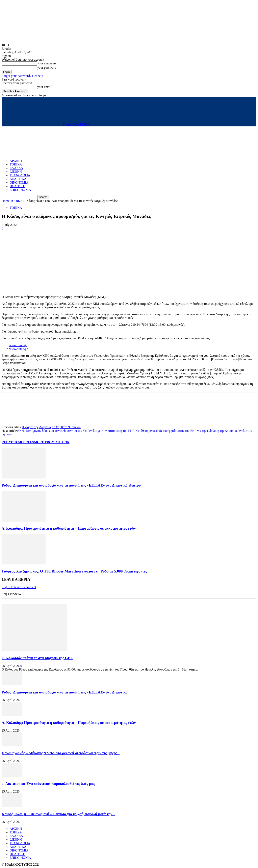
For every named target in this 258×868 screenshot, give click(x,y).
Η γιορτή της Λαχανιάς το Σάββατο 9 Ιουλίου (51, 427)
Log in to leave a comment (19, 587)
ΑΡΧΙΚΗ (16, 161)
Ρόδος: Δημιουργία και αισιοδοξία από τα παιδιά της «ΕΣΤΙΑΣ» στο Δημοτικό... (66, 692)
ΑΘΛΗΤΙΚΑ (18, 179)
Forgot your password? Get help (22, 76)
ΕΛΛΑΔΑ (16, 168)
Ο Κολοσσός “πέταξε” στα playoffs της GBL (37, 658)
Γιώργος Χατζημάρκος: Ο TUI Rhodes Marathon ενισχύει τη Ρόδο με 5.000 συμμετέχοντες (74, 571)
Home (6, 201)
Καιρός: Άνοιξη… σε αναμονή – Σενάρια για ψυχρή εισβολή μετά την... (58, 814)
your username (47, 63)
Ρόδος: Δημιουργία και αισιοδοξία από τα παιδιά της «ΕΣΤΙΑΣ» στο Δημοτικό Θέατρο (71, 485)
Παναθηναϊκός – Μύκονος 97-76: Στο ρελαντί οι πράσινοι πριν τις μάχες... (61, 753)
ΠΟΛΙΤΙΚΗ (17, 186)
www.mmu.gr (18, 345)
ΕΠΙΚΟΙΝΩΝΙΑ (20, 190)
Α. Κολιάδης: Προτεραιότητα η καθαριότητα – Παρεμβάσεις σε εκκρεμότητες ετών (69, 528)
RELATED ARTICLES (18, 442)
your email (44, 87)
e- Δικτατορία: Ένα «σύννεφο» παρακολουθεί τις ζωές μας (48, 784)
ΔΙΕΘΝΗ (16, 172)
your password (47, 68)
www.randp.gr (18, 349)
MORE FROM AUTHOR (52, 442)
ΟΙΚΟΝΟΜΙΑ (19, 182)
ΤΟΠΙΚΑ (16, 164)
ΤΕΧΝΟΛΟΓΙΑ (20, 175)
